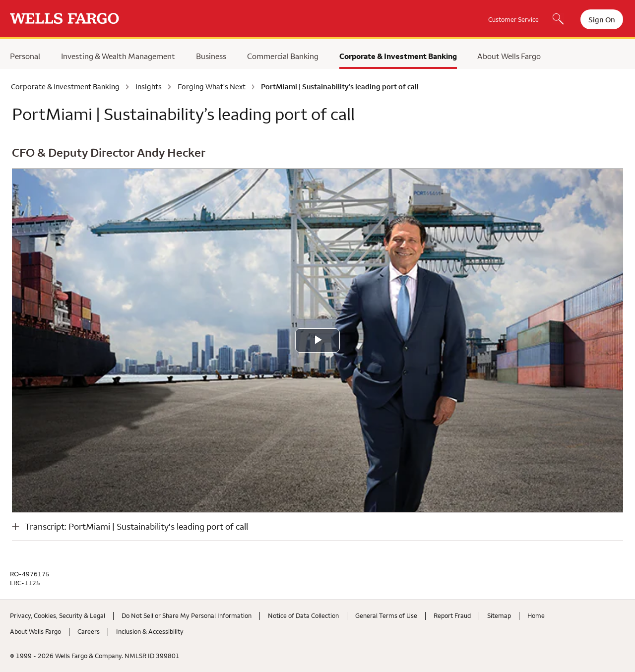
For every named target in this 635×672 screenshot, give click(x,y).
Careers (89, 631)
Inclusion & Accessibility (150, 631)
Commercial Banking (283, 56)
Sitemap (499, 615)
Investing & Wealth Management (118, 56)
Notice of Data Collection (303, 615)
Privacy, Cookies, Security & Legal (58, 615)
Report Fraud (452, 615)
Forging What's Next (212, 87)
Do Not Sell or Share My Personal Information (187, 615)
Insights (149, 87)
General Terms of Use (386, 615)
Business (211, 56)
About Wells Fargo (509, 56)
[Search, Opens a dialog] (558, 20)
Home (536, 615)
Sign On (602, 20)
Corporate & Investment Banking (398, 56)
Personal (25, 56)
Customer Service (513, 19)
